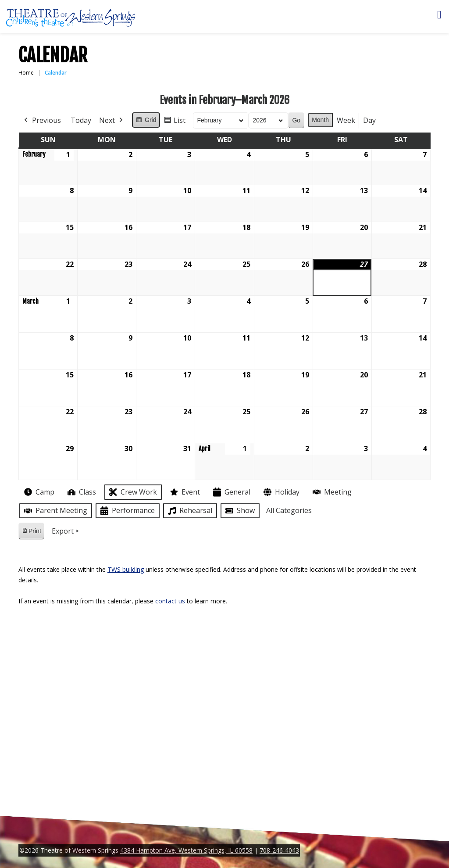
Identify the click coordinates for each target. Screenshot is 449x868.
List (175, 122)
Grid (146, 121)
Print (31, 533)
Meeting (331, 492)
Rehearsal (189, 511)
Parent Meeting (55, 511)
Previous (42, 121)
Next (112, 121)
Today (81, 120)
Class (81, 492)
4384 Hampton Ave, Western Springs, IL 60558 (186, 850)
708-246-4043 (279, 850)
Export (66, 531)
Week (346, 120)
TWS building (126, 569)
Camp (38, 492)
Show (239, 511)
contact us (170, 601)
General (231, 492)
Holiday (281, 492)
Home (26, 73)
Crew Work (132, 492)
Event (184, 492)
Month (320, 120)
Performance (127, 511)
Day (369, 120)
